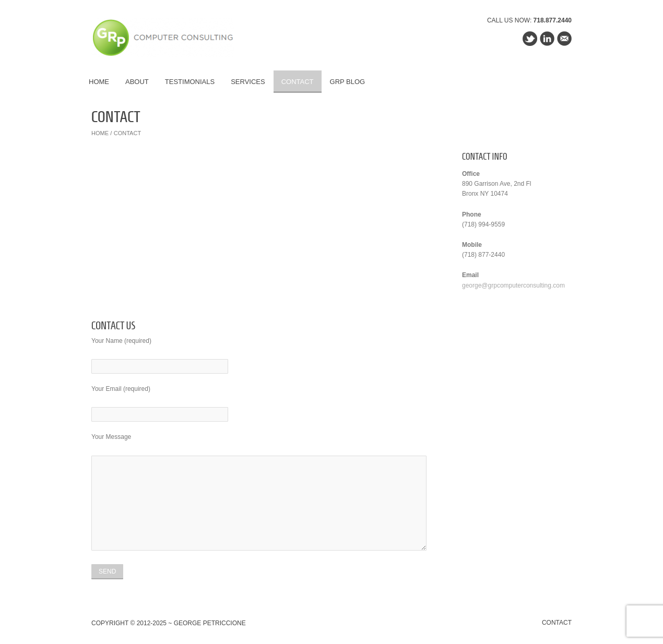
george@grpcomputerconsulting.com (513, 285)
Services (248, 82)
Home (99, 82)
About (137, 82)
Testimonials (190, 82)
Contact (298, 82)
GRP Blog (348, 82)
